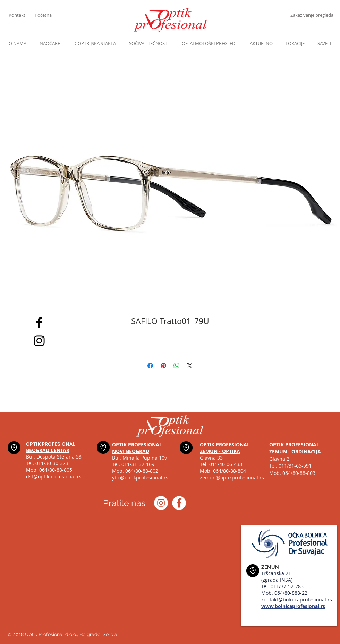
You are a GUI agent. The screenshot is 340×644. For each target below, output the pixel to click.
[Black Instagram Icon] (39, 341)
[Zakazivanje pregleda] (312, 15)
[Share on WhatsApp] (177, 366)
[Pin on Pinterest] (163, 366)
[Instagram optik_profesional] (161, 503)
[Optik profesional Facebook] (179, 503)
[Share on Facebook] (150, 366)
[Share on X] (190, 366)
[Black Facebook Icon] (39, 323)
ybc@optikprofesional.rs (140, 477)
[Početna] (48, 15)
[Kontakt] (22, 15)
